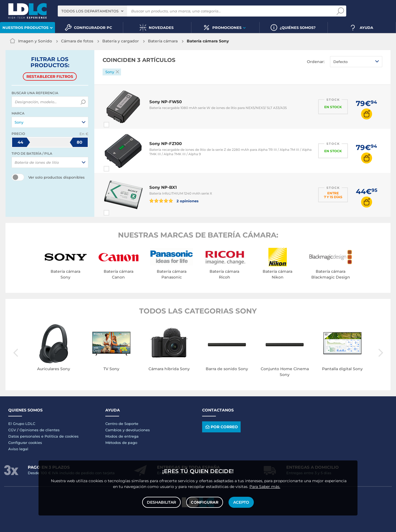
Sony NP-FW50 (166, 102)
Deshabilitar (161, 502)
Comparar (116, 125)
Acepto (241, 502)
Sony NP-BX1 (163, 187)
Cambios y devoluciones (128, 430)
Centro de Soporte (122, 424)
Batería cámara (163, 41)
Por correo (221, 427)
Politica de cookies (62, 436)
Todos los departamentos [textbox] (90, 11)
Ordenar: (316, 62)
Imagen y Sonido (35, 41)
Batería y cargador (121, 41)
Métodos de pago (121, 443)
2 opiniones (174, 201)
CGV (12, 430)
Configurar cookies (25, 443)
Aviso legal (18, 449)
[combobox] (92, 11)
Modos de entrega (122, 436)
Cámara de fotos (77, 41)
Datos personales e (26, 436)
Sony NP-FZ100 (166, 144)
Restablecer (50, 77)
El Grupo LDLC (22, 424)
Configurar (205, 502)
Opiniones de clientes (40, 430)
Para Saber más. (265, 487)
